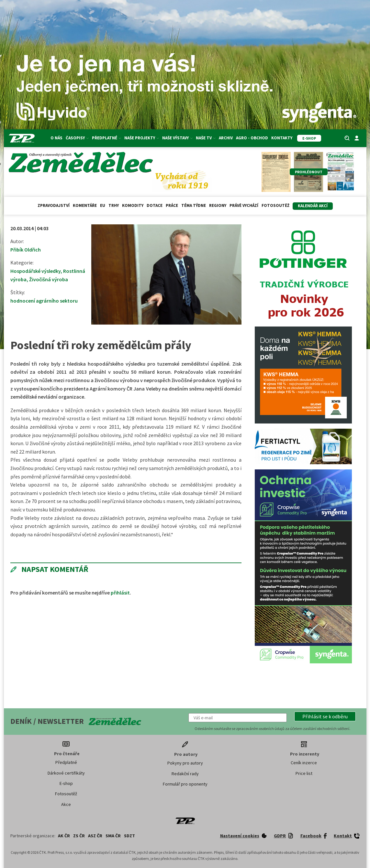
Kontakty (282, 138)
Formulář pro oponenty (185, 784)
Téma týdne (194, 205)
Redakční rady (185, 774)
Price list (304, 773)
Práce (172, 205)
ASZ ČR (95, 836)
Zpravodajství (54, 205)
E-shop (66, 783)
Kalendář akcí (313, 206)
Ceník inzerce (304, 763)
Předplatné (107, 138)
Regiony (218, 205)
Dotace (155, 205)
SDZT (129, 836)
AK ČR (64, 836)
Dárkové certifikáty (66, 773)
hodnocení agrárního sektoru (44, 301)
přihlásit (120, 593)
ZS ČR (79, 836)
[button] (325, 716)
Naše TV (206, 138)
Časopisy (77, 138)
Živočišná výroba (49, 279)
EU (103, 205)
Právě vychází (244, 205)
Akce (66, 804)
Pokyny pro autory (185, 763)
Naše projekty (142, 138)
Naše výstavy (177, 138)
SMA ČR (113, 836)
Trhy (114, 205)
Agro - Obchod (252, 138)
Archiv (226, 138)
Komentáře (85, 205)
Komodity (133, 205)
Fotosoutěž (275, 205)
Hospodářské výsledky (35, 271)
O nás (56, 138)
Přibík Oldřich (26, 250)
